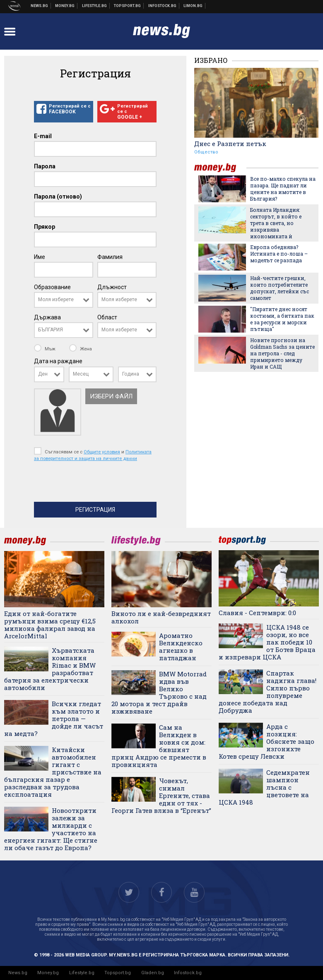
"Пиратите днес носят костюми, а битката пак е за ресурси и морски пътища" (282, 319)
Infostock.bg (188, 973)
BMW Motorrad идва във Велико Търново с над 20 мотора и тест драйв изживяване (159, 692)
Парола (45, 166)
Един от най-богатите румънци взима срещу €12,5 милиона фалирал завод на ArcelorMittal (50, 625)
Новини (40, 6)
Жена (81, 349)
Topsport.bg (118, 973)
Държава (47, 317)
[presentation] (97, 484)
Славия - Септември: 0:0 (257, 613)
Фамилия (110, 257)
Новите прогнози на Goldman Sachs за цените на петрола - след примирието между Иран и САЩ (282, 353)
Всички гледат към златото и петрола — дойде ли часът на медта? (54, 719)
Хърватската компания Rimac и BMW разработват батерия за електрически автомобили (50, 669)
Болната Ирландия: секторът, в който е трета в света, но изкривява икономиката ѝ (276, 223)
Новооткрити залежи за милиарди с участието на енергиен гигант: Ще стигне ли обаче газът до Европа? (51, 829)
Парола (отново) (58, 196)
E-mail (43, 136)
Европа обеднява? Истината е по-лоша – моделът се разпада (279, 254)
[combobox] (64, 300)
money (220, 168)
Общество (206, 152)
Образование (52, 287)
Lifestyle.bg (82, 973)
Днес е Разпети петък (230, 144)
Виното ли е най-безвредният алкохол (161, 617)
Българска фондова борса (163, 6)
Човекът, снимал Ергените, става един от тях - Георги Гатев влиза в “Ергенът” (161, 796)
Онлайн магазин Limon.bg (193, 6)
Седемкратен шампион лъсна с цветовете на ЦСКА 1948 (264, 787)
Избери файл (111, 396)
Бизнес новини (65, 6)
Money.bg (48, 973)
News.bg (18, 973)
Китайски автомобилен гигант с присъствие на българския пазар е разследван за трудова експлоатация (53, 772)
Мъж (45, 349)
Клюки (95, 6)
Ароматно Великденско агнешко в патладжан (181, 647)
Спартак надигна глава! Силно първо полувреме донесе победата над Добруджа (268, 692)
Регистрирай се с (64, 109)
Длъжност (112, 287)
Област (107, 317)
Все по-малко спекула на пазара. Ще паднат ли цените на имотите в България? (283, 189)
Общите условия (102, 452)
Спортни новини (128, 6)
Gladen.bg (153, 973)
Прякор (45, 227)
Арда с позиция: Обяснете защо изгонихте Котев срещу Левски (266, 741)
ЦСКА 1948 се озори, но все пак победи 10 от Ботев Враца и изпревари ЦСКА (267, 642)
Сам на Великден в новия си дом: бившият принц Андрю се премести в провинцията (159, 746)
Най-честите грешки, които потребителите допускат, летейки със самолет (280, 288)
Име (40, 257)
